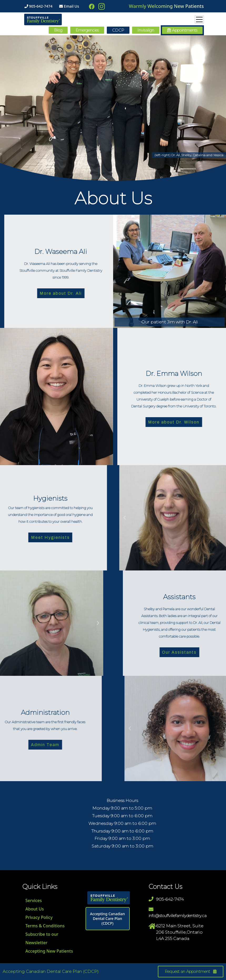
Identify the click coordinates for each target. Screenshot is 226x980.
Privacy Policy (39, 917)
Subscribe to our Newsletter (42, 938)
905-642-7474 (39, 6)
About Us (35, 909)
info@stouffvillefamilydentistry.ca (178, 916)
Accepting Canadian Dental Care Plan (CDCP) (107, 919)
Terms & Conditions (45, 926)
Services (34, 900)
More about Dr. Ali (96, 293)
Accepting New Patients (49, 951)
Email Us (69, 6)
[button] (182, 30)
